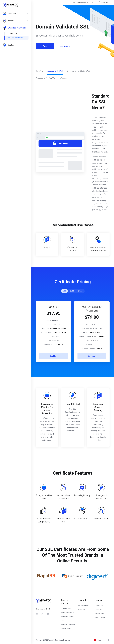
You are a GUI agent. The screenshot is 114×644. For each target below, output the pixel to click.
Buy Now (53, 356)
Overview (39, 71)
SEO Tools (12, 34)
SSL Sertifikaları (16, 38)
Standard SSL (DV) (55, 71)
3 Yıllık (80, 291)
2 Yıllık (72, 291)
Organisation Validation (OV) (78, 71)
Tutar (45, 46)
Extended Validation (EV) (46, 78)
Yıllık (65, 291)
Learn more (65, 46)
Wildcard (63, 78)
